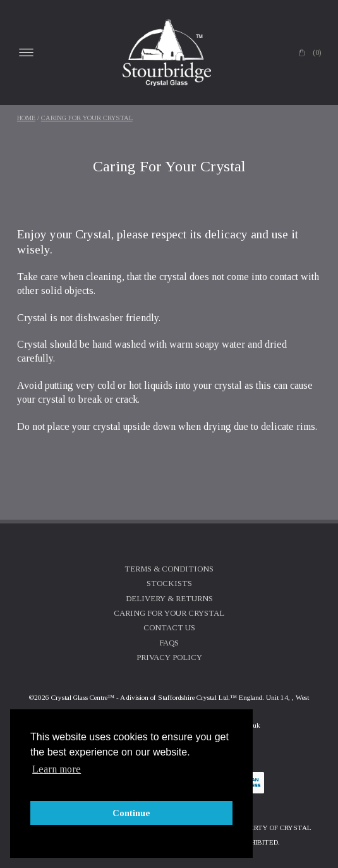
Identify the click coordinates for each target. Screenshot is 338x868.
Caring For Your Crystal (87, 118)
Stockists (169, 584)
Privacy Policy (169, 657)
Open (27, 52)
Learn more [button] (57, 769)
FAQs (169, 643)
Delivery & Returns (169, 599)
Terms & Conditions (169, 569)
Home (26, 118)
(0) (317, 52)
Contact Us (169, 628)
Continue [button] (131, 813)
